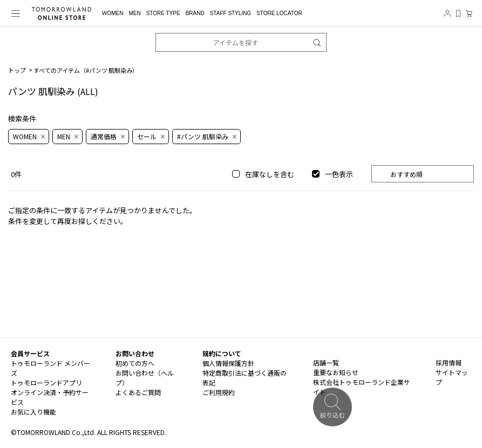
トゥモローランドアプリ (46, 382)
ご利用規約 (219, 392)
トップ (17, 70)
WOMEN (113, 13)
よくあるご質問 (138, 392)
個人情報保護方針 (228, 363)
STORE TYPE (163, 13)
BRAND (195, 13)
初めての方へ (135, 363)
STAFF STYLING (231, 13)
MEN (134, 13)
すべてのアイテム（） (86, 70)
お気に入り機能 (33, 412)
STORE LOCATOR (279, 13)
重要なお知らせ (336, 372)
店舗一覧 (326, 362)
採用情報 (449, 362)
